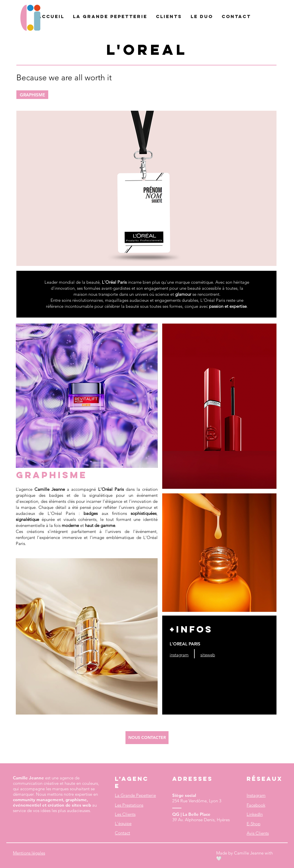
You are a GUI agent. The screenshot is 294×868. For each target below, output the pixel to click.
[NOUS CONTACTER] (147, 738)
